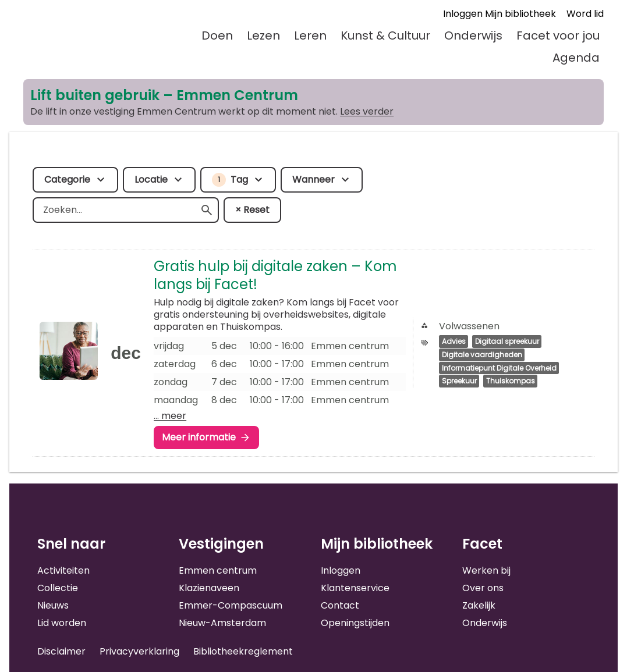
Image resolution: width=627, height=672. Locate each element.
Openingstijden (355, 623)
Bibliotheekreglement (243, 651)
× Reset (252, 210)
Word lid (585, 14)
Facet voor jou (558, 35)
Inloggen (341, 570)
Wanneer (313, 179)
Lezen (263, 35)
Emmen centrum (218, 570)
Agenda (576, 58)
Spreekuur (459, 381)
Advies (454, 342)
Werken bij (486, 570)
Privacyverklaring (139, 651)
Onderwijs (473, 35)
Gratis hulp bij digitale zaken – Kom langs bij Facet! (275, 275)
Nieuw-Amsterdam (222, 623)
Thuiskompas (511, 381)
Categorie (67, 179)
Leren (310, 35)
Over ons (483, 588)
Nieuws (53, 605)
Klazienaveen (209, 588)
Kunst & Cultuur (385, 35)
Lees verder (367, 111)
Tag (230, 180)
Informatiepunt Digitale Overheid (499, 368)
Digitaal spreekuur (507, 342)
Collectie (58, 588)
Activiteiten (63, 570)
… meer (170, 416)
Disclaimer (61, 651)
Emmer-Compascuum (231, 605)
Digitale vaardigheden (482, 355)
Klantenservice (355, 588)
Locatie (151, 179)
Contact (340, 605)
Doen (217, 35)
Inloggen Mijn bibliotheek (500, 14)
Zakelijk (479, 605)
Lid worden (62, 623)
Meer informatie (199, 437)
